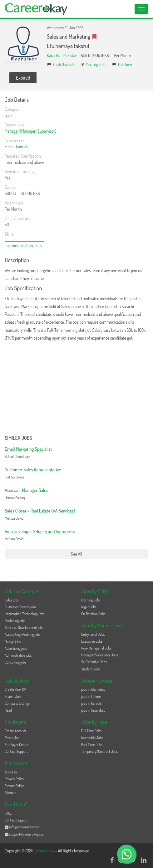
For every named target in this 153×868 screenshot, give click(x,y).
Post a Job (12, 738)
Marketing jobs (15, 621)
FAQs (8, 813)
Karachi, (54, 55)
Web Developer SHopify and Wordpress (40, 531)
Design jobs (13, 642)
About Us (11, 772)
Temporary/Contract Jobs (100, 751)
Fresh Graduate (64, 64)
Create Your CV (15, 689)
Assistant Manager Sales (26, 490)
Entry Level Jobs (93, 634)
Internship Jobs (92, 738)
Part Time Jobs (92, 745)
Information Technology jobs (25, 614)
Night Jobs (89, 607)
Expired (23, 78)
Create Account (15, 731)
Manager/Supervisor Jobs (100, 655)
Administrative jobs (18, 655)
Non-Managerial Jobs (96, 648)
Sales (9, 115)
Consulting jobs (15, 662)
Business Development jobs (24, 628)
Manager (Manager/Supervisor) (30, 131)
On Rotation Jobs (93, 614)
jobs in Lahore (91, 696)
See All (76, 554)
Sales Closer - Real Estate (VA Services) (40, 511)
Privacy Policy (14, 779)
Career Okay (45, 851)
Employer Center (17, 745)
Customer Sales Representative (33, 470)
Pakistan (70, 55)
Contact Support (16, 751)
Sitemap (11, 793)
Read (8, 710)
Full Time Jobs (91, 731)
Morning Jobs (91, 600)
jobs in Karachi (91, 703)
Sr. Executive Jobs (94, 662)
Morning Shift (96, 64)
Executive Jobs (92, 641)
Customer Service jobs (20, 607)
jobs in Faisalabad (93, 710)
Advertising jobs (16, 648)
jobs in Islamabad (93, 689)
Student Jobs (91, 669)
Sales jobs (12, 600)
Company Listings (17, 703)
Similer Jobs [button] (18, 438)
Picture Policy (14, 786)
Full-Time (125, 64)
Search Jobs (13, 696)
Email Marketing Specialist (28, 449)
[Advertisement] (76, 389)
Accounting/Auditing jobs (22, 634)
